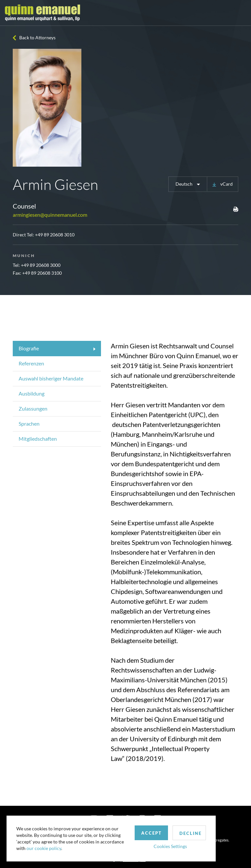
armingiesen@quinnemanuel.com (50, 215)
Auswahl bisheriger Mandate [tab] (51, 378)
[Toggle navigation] (240, 13)
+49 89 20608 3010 (55, 235)
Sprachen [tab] (29, 424)
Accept (151, 833)
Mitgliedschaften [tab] (38, 439)
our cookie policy (44, 848)
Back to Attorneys (37, 37)
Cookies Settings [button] (170, 846)
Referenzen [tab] (31, 363)
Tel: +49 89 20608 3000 (37, 265)
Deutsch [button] (184, 184)
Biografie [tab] (29, 348)
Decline (191, 833)
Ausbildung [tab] (32, 393)
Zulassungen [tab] (33, 408)
